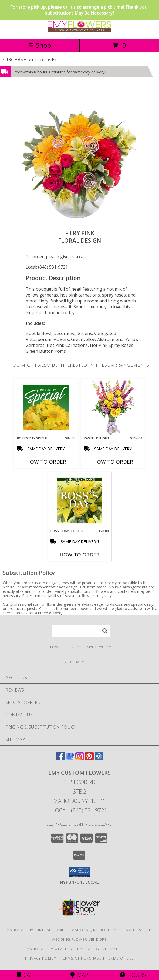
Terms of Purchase (81, 958)
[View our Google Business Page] (70, 759)
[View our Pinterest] (89, 759)
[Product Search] (81, 631)
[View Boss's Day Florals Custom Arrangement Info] (79, 500)
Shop (40, 45)
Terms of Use (120, 958)
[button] (79, 872)
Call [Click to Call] (26, 975)
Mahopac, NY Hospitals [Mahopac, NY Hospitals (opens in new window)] (96, 930)
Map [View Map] (79, 975)
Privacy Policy (41, 958)
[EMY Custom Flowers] (80, 31)
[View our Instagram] (80, 759)
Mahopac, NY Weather (50, 949)
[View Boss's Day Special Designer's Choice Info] (46, 407)
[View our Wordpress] (99, 759)
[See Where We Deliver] (80, 662)
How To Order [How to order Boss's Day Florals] (80, 555)
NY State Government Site (105, 949)
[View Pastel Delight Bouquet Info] (113, 408)
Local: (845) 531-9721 (47, 267)
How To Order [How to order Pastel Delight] (113, 462)
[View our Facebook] (60, 759)
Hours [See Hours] (133, 975)
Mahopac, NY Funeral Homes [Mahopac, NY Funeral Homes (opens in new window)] (37, 930)
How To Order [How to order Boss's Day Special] (46, 462)
